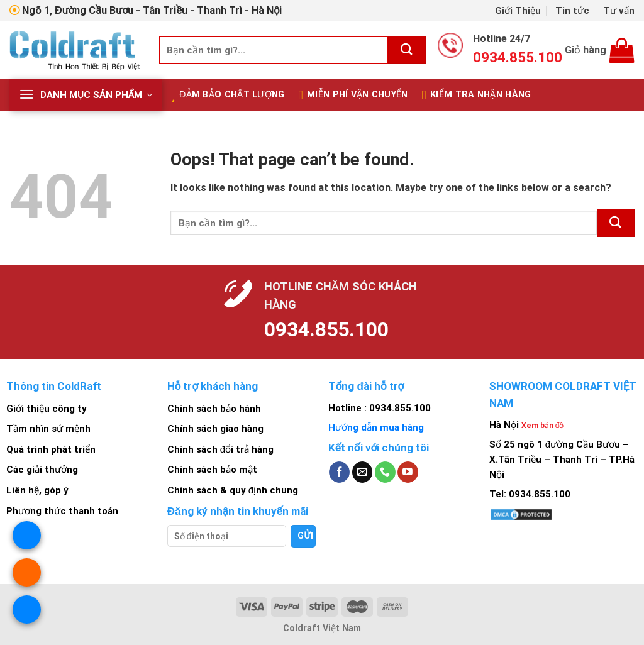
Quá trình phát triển (51, 449)
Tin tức (572, 11)
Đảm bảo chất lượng (228, 95)
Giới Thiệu (518, 11)
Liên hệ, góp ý (37, 490)
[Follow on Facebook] (339, 472)
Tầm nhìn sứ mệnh (48, 429)
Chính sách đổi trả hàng (220, 449)
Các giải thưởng (42, 470)
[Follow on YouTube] (408, 472)
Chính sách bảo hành (214, 409)
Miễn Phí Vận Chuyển (353, 95)
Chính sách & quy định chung (233, 490)
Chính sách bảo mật (212, 470)
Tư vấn (619, 11)
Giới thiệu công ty (47, 409)
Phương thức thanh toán (62, 511)
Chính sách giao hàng (215, 429)
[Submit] (407, 50)
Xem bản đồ (543, 426)
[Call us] (385, 472)
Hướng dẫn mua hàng (376, 427)
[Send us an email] (363, 472)
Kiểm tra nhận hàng (477, 95)
